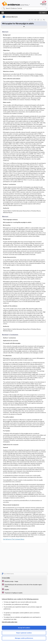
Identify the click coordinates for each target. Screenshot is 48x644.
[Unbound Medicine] (43, 3)
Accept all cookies (24, 628)
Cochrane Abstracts (10, 17)
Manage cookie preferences (24, 638)
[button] (43, 13)
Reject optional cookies (24, 633)
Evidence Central (16, 4)
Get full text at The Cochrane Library (14, 539)
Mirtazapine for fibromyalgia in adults (18, 23)
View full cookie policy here (10, 622)
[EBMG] (24, 581)
